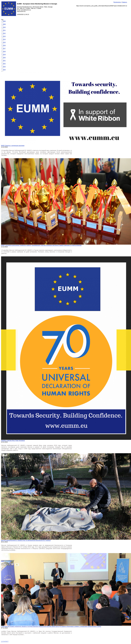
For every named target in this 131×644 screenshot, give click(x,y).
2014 (4, 39)
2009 (4, 24)
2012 (4, 33)
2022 (4, 64)
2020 (4, 58)
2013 (4, 36)
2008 (4, 21)
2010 (4, 27)
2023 (4, 67)
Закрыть (125, 2)
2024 (4, 70)
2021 (4, 61)
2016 (4, 45)
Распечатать (117, 2)
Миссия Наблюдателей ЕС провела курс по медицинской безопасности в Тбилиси (26, 540)
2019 (4, 54)
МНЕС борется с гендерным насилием (13, 146)
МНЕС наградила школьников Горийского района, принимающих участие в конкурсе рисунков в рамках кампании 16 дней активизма (41, 245)
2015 (4, 42)
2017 (4, 48)
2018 (4, 51)
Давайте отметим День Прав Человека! (13, 441)
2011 (4, 30)
